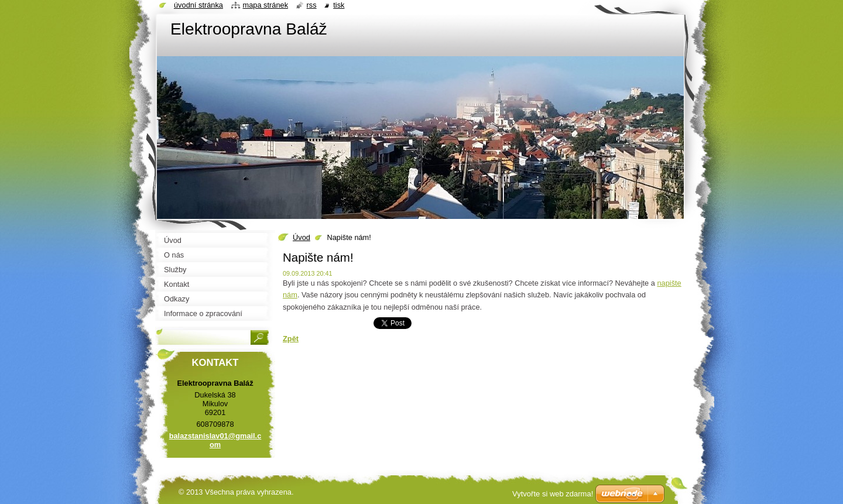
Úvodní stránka (198, 5)
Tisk (339, 5)
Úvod (301, 237)
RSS (312, 5)
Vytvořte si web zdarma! (553, 494)
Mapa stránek (266, 5)
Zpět (291, 339)
